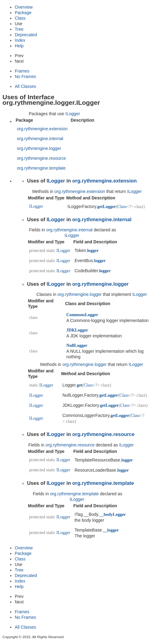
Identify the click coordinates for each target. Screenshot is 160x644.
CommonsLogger (82, 315)
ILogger (73, 114)
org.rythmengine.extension (42, 129)
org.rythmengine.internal (40, 139)
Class (20, 18)
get (80, 385)
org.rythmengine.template (41, 168)
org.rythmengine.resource (41, 158)
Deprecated (26, 35)
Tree (19, 29)
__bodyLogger (112, 514)
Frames (22, 71)
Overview (24, 7)
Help (19, 46)
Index (20, 40)
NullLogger (77, 346)
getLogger (107, 207)
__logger (111, 530)
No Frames (25, 77)
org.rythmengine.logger (39, 148)
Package (23, 13)
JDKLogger (77, 330)
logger (93, 251)
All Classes (25, 86)
